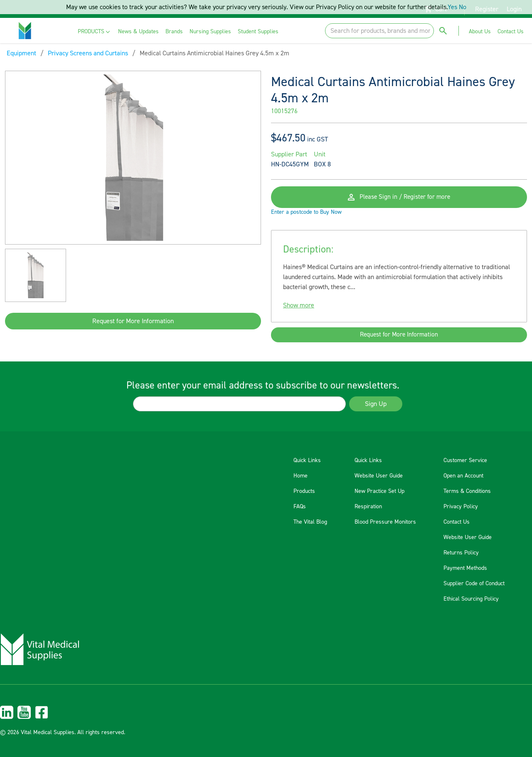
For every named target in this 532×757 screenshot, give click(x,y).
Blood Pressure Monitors (385, 522)
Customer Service (465, 460)
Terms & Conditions (467, 491)
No (463, 7)
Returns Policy (461, 553)
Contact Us (457, 522)
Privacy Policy (461, 507)
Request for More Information (133, 321)
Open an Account (463, 476)
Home (300, 476)
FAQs (300, 507)
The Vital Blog (310, 522)
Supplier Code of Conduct (474, 584)
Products (304, 491)
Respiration (368, 507)
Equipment (21, 53)
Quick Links (307, 460)
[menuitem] (95, 32)
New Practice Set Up (379, 491)
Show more (299, 310)
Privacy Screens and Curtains (88, 53)
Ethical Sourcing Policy (471, 599)
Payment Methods (465, 568)
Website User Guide (379, 476)
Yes (452, 7)
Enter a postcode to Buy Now (306, 217)
